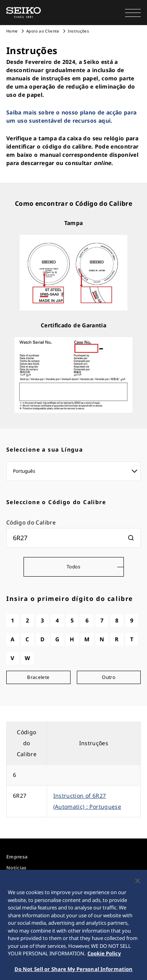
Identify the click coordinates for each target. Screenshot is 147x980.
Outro (109, 677)
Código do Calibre (31, 522)
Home (12, 31)
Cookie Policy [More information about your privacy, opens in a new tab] (104, 956)
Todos (73, 567)
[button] (133, 13)
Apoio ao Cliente (43, 31)
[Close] (138, 884)
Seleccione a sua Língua (44, 449)
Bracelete (38, 677)
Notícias (16, 868)
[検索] (131, 538)
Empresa (17, 857)
